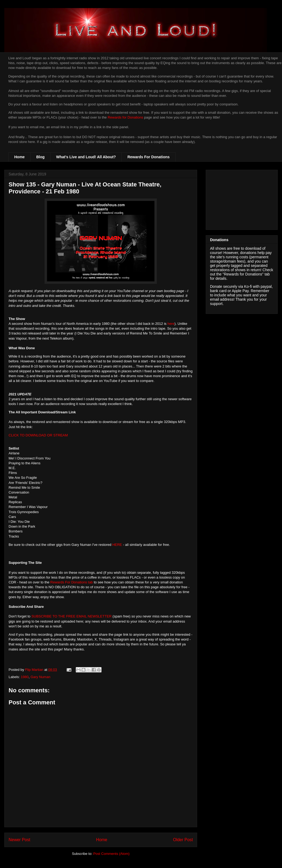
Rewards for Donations (125, 117)
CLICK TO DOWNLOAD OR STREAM (38, 435)
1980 (25, 677)
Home (19, 157)
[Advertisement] (242, 199)
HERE (117, 545)
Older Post (183, 840)
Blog (40, 157)
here (171, 324)
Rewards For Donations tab (71, 582)
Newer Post (19, 840)
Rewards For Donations (148, 157)
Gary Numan (41, 677)
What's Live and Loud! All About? (86, 157)
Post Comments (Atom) (111, 854)
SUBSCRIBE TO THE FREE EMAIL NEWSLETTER (72, 616)
